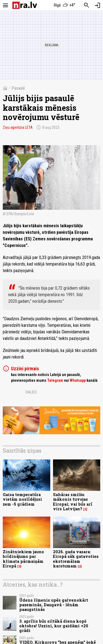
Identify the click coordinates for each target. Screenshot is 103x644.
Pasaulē (18, 88)
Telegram (55, 380)
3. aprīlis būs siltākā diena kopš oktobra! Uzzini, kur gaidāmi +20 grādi (54, 626)
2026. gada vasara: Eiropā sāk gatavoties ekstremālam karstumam (76, 559)
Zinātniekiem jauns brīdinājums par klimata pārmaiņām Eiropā (23, 559)
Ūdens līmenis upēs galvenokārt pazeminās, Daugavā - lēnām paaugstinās (54, 605)
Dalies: (32, 392)
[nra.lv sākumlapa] (25, 5)
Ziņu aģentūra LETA (18, 127)
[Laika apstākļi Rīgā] (65, 5)
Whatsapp (78, 380)
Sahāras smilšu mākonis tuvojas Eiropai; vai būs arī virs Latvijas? (73, 502)
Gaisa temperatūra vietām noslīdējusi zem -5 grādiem (22, 499)
